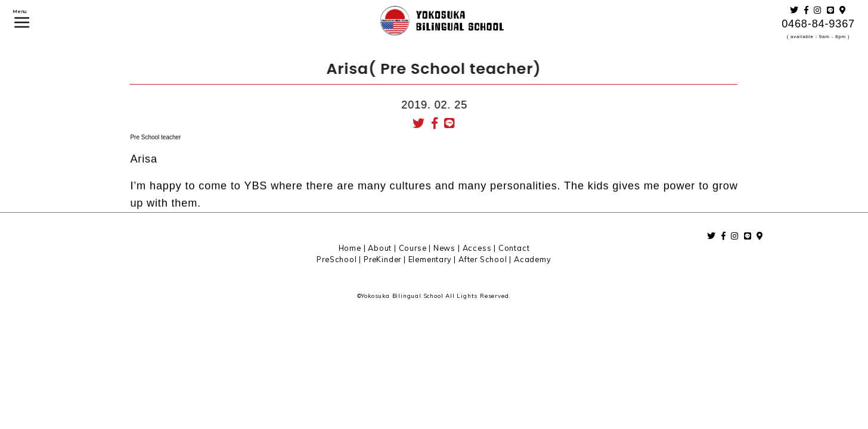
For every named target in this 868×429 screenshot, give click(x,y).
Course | (416, 248)
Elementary (430, 259)
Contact (514, 248)
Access (477, 248)
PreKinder (382, 259)
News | (448, 248)
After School (483, 259)
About (380, 248)
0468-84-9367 (818, 24)
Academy (533, 259)
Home (350, 248)
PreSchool (337, 259)
